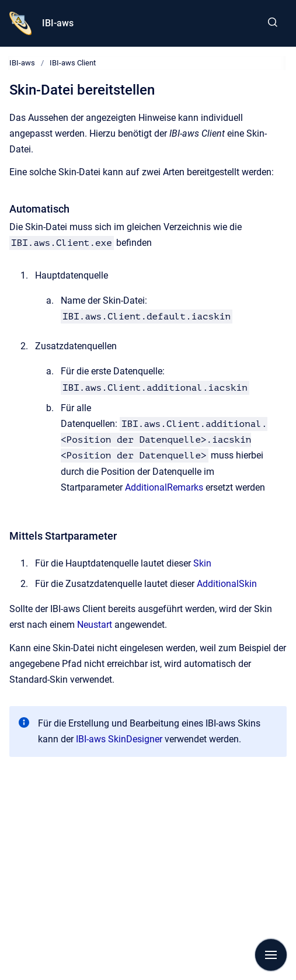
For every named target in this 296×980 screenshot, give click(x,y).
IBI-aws (58, 23)
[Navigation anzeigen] (271, 955)
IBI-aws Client (73, 63)
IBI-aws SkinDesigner (119, 739)
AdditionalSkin (227, 584)
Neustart (95, 625)
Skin (202, 563)
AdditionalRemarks (164, 487)
